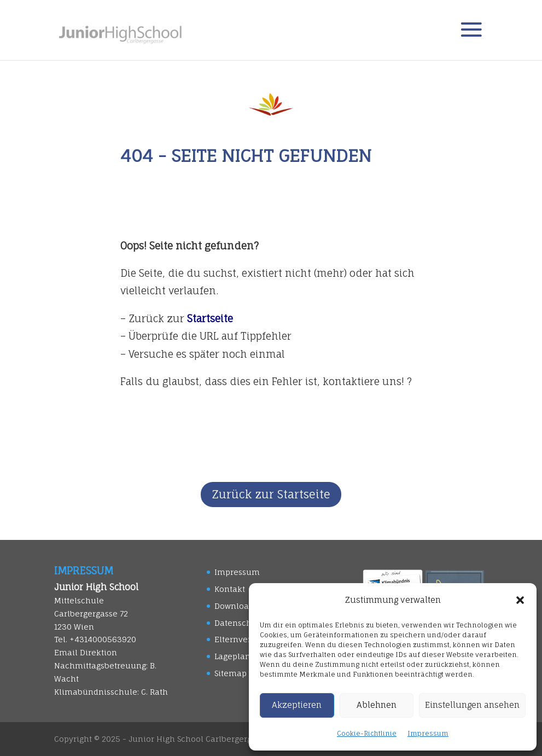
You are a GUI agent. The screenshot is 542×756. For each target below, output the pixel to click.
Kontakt (230, 589)
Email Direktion (86, 652)
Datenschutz (239, 623)
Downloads (236, 606)
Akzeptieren (297, 705)
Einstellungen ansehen (472, 705)
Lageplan (232, 656)
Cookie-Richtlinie (367, 733)
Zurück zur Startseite (271, 494)
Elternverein (239, 639)
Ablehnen (377, 705)
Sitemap (231, 673)
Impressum (428, 733)
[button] (520, 600)
